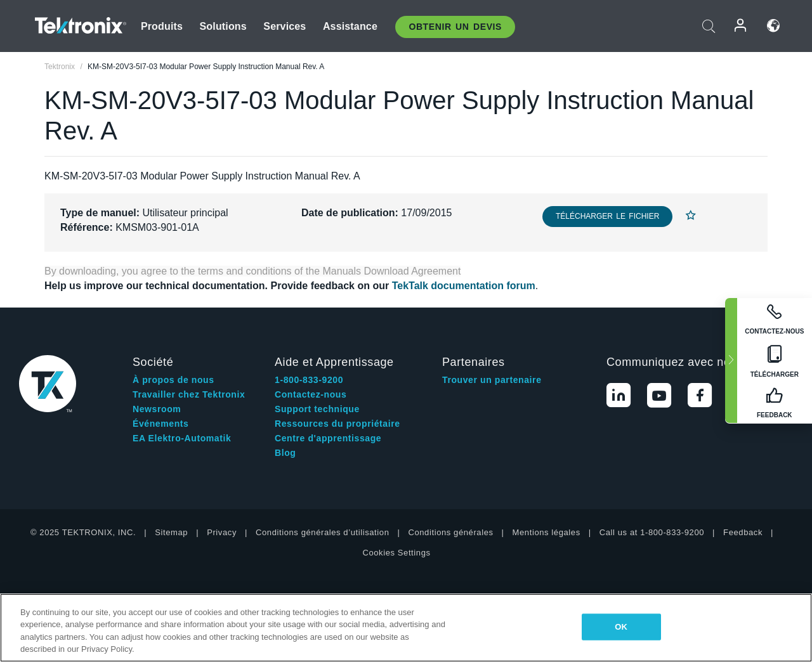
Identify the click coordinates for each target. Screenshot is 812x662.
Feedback (743, 532)
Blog (285, 453)
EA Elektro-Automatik (182, 438)
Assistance (350, 26)
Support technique (317, 409)
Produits (162, 26)
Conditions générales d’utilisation (322, 532)
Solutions (223, 26)
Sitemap (171, 532)
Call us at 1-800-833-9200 (652, 532)
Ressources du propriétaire (337, 424)
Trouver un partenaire (492, 380)
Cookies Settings (396, 553)
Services (285, 26)
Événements (160, 424)
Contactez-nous (311, 394)
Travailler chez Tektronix (189, 394)
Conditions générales (450, 532)
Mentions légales (547, 532)
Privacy (222, 532)
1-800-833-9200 (309, 380)
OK (621, 627)
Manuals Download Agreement (392, 271)
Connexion (741, 26)
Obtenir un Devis (455, 27)
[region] (406, 628)
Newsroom (157, 409)
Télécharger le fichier (607, 216)
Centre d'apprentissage (328, 438)
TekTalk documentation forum (464, 286)
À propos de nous (174, 380)
